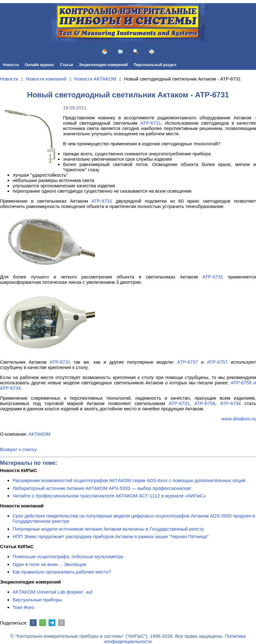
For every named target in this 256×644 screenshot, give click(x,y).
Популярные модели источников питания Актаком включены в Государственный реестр (108, 529)
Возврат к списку (18, 449)
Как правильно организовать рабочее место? (62, 572)
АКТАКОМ (39, 434)
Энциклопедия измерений (103, 65)
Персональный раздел (155, 65)
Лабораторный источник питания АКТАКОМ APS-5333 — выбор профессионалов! (102, 488)
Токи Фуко (23, 607)
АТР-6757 (217, 362)
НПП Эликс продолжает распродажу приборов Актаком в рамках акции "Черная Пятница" (110, 536)
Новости (11, 65)
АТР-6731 (151, 123)
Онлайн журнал (39, 65)
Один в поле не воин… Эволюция (49, 564)
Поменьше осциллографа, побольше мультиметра (68, 556)
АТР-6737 (188, 362)
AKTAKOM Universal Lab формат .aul (52, 592)
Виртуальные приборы (37, 600)
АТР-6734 (230, 403)
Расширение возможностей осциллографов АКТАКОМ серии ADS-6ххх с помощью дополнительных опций (129, 480)
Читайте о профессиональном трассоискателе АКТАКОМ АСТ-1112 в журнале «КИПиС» (109, 496)
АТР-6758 (205, 403)
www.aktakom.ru (239, 419)
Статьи (66, 65)
